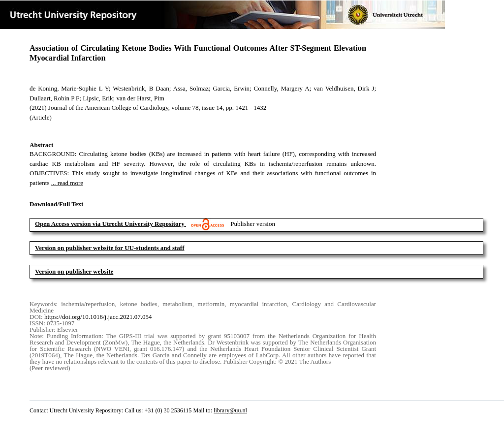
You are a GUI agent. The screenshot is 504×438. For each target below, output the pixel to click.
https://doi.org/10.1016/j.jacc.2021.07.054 (98, 317)
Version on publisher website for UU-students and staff (110, 248)
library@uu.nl (230, 410)
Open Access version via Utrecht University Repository (110, 224)
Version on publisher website (74, 271)
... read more (67, 183)
